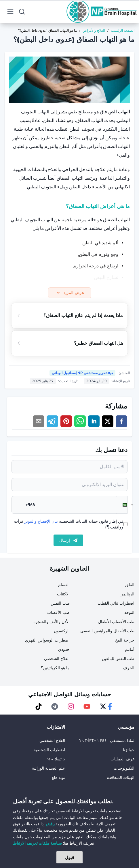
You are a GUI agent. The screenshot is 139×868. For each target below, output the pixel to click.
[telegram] (52, 421)
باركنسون (62, 631)
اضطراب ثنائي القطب (116, 603)
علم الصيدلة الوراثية (48, 768)
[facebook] (121, 421)
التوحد (129, 612)
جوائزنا (129, 750)
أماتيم (130, 649)
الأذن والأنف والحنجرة (52, 622)
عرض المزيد (70, 293)
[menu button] (10, 12)
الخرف (129, 668)
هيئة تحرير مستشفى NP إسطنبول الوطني (82, 373)
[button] (122, 505)
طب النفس (60, 603)
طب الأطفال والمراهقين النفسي (107, 631)
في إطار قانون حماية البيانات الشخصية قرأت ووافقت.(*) (69, 524)
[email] (39, 421)
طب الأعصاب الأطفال (116, 622)
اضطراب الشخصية (49, 750)
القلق (130, 585)
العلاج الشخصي (57, 659)
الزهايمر (128, 594)
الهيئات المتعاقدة (121, 777)
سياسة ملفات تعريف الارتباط (37, 843)
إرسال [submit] (68, 540)
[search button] (22, 12)
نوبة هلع (58, 777)
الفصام (64, 585)
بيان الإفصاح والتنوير (41, 521)
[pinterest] (66, 421)
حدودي (64, 649)
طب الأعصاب (58, 612)
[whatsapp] (80, 421)
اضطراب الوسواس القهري (47, 640)
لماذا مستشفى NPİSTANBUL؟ (107, 740)
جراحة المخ (125, 640)
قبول (69, 857)
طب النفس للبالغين (118, 659)
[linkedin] (94, 421)
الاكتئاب (63, 594)
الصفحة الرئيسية (123, 30)
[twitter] (108, 421)
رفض (50, 824)
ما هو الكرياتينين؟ (55, 668)
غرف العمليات (122, 759)
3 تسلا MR (56, 759)
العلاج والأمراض (94, 30)
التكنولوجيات (124, 768)
